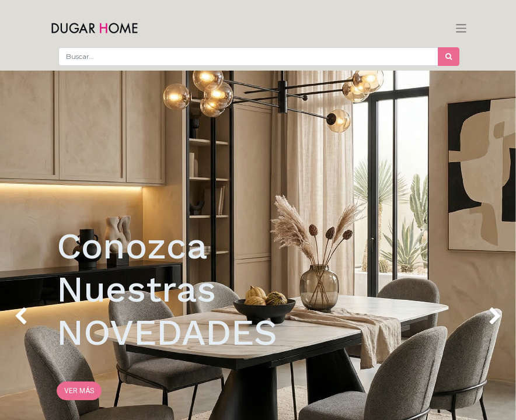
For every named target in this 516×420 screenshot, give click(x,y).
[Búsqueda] (449, 57)
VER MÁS (79, 391)
